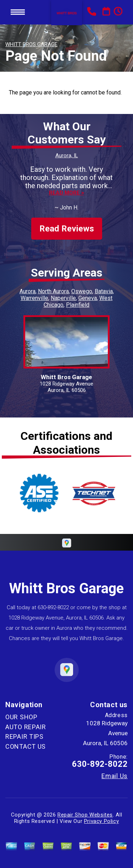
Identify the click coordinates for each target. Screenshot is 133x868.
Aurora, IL (67, 155)
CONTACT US (26, 746)
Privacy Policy (101, 821)
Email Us (115, 776)
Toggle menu (18, 12)
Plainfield (78, 305)
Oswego (82, 291)
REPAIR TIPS (24, 736)
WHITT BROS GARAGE (31, 44)
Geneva (88, 298)
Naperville (63, 298)
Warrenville (34, 298)
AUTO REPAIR (26, 727)
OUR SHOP (21, 717)
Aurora (27, 291)
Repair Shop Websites (85, 815)
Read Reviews (67, 229)
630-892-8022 (53, 607)
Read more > (66, 193)
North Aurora (53, 291)
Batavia (104, 291)
